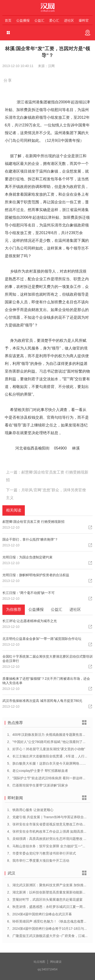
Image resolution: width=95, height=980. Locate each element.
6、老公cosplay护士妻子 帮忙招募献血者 (38, 771)
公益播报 (23, 20)
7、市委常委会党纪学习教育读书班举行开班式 (42, 853)
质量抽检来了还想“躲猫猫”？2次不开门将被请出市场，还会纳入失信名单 (46, 681)
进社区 (69, 20)
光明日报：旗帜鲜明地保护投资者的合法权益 (36, 575)
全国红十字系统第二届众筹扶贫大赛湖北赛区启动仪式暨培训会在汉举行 (47, 659)
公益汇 (39, 20)
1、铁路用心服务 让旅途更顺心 (30, 810)
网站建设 (56, 962)
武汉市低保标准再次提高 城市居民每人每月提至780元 (42, 701)
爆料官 (84, 20)
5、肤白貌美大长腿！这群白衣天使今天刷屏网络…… (47, 763)
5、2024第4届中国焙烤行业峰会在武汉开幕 (40, 914)
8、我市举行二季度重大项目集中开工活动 (38, 861)
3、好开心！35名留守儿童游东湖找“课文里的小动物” (46, 749)
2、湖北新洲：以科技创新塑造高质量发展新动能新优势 (48, 892)
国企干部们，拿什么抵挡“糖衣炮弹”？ (30, 539)
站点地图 (39, 962)
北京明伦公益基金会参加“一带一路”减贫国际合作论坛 (42, 639)
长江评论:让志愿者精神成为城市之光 (30, 621)
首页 (8, 20)
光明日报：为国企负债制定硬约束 (27, 557)
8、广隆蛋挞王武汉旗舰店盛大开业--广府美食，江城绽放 (49, 936)
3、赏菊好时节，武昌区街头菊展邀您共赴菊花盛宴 (45, 899)
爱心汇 (54, 20)
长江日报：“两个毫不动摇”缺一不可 (29, 593)
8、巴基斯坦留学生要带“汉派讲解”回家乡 (38, 785)
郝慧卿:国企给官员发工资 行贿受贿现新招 (33, 522)
